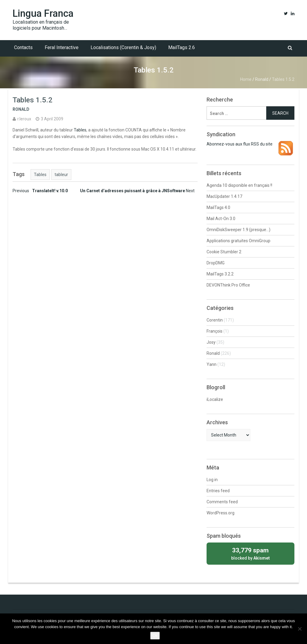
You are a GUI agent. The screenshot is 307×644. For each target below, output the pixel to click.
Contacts (23, 47)
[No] (300, 629)
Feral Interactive (62, 47)
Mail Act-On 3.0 (221, 219)
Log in (212, 480)
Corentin (215, 320)
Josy (211, 342)
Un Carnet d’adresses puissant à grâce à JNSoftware (137, 191)
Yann (212, 364)
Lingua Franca (43, 13)
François (215, 331)
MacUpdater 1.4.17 (224, 196)
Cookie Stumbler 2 (224, 252)
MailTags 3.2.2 (220, 274)
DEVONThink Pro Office (228, 285)
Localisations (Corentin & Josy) (123, 47)
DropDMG (216, 263)
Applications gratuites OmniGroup (238, 241)
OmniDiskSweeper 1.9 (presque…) (238, 230)
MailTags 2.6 (182, 47)
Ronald (262, 79)
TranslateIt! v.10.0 (40, 191)
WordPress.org (221, 513)
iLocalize (215, 399)
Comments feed (222, 502)
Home (246, 79)
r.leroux (24, 119)
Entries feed (218, 491)
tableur (61, 175)
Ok (155, 635)
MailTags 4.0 (218, 207)
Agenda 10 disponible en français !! (239, 185)
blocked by (250, 553)
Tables (80, 130)
